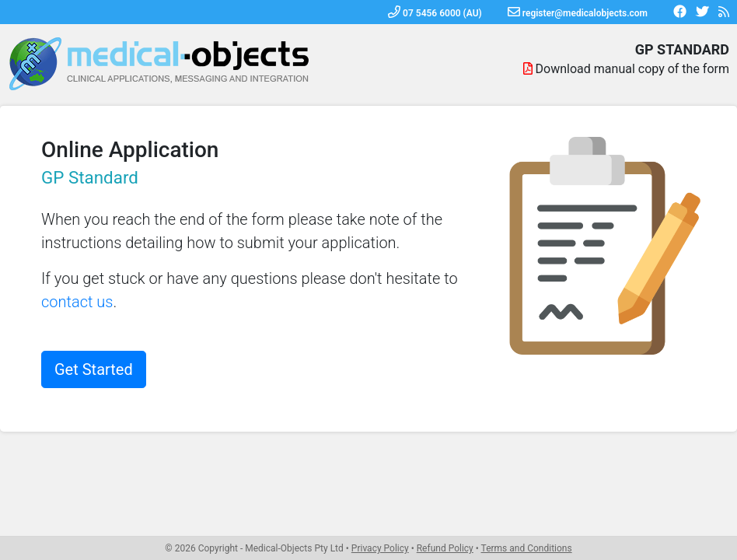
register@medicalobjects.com (578, 13)
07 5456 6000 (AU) (435, 13)
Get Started (94, 369)
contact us (77, 302)
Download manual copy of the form (632, 69)
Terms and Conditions (527, 548)
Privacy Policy (380, 548)
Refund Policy (445, 548)
